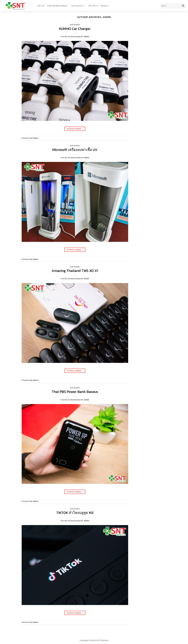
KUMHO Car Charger (75, 29)
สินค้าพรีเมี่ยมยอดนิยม (58, 6)
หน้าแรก (41, 6)
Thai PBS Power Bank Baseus (75, 392)
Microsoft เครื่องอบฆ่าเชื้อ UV (75, 150)
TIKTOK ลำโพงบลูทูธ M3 (75, 513)
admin (107, 17)
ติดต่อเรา (105, 6)
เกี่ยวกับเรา (93, 6)
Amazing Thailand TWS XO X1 (75, 271)
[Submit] (183, 6)
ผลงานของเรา (79, 6)
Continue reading (75, 129)
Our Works (75, 25)
